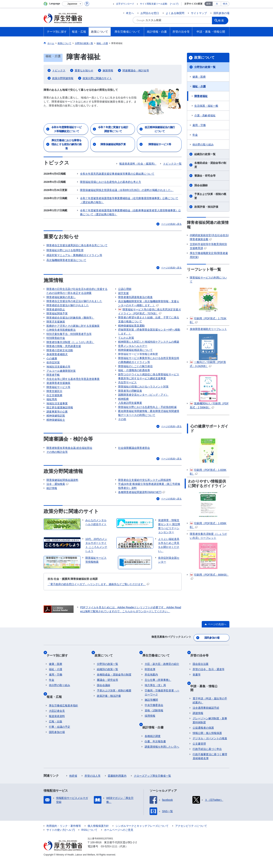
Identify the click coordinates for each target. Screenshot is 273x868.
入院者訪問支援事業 (130, 420)
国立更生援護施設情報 (60, 425)
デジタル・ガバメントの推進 (210, 747)
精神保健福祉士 (127, 282)
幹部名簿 (150, 686)
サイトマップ (199, 13)
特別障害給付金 (56, 341)
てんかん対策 (126, 343)
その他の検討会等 (57, 472)
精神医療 (123, 415)
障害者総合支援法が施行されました (68, 301)
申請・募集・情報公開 (208, 700)
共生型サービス (127, 395)
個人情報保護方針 (98, 834)
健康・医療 (199, 77)
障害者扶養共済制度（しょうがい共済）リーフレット (208, 536)
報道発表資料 (57, 728)
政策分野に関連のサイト (97, 78)
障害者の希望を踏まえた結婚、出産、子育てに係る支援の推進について (149, 322)
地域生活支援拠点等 (58, 375)
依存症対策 (53, 370)
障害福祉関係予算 (57, 311)
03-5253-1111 (109, 855)
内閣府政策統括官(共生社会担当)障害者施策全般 (209, 237)
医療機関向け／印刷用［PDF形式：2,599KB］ (209, 405)
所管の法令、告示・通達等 (209, 686)
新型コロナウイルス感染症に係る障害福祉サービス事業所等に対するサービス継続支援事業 (149, 388)
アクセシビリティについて (191, 834)
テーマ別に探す (60, 675)
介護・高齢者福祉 (205, 115)
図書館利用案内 (117, 784)
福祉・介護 (199, 86)
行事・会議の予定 (60, 739)
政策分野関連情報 (63, 78)
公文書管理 (199, 752)
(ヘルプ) (174, 4)
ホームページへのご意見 (119, 838)
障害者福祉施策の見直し (61, 291)
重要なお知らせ (84, 70)
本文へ (130, 13)
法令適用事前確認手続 (206, 716)
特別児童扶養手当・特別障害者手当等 (69, 336)
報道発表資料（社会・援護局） (138, 164)
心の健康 (52, 365)
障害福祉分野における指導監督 (65, 244)
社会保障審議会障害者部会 (134, 467)
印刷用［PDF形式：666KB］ (209, 576)
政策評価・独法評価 (206, 207)
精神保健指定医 (56, 434)
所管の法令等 (202, 675)
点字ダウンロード (125, 4)
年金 (195, 135)
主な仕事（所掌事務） (158, 697)
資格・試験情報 (154, 728)
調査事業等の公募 (57, 429)
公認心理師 (125, 287)
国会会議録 (201, 185)
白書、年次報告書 (155, 753)
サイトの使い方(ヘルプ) (61, 838)
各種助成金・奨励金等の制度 (210, 165)
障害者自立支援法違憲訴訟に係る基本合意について (77, 239)
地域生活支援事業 (57, 420)
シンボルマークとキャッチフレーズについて (142, 834)
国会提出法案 (201, 681)
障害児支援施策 (56, 321)
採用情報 (150, 733)
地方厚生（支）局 (155, 702)
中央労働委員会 (154, 722)
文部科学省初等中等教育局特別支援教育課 (208, 246)
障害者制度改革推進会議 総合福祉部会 (69, 467)
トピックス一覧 (172, 164)
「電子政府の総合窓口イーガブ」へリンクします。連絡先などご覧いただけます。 (98, 608)
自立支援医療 (54, 410)
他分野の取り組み (203, 144)
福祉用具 (52, 415)
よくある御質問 (175, 13)
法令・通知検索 (57, 506)
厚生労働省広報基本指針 (64, 717)
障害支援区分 (54, 405)
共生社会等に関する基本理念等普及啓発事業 (73, 390)
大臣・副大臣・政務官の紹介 (162, 681)
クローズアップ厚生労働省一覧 (152, 784)
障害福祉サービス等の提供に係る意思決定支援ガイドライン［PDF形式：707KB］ (149, 313)
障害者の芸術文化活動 (60, 355)
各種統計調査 (153, 748)
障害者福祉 (201, 96)
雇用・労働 (199, 125)
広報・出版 (56, 733)
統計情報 (52, 511)
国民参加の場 (221, 13)
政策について (204, 58)
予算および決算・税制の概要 (210, 196)
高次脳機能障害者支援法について (66, 253)
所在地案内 (151, 692)
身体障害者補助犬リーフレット (208, 329)
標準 (209, 4)
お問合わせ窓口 (150, 13)
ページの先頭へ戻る (171, 217)
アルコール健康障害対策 (61, 380)
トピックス (59, 70)
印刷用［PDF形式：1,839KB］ (208, 472)
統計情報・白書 (155, 742)
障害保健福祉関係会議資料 (62, 501)
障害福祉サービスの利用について (208, 280)
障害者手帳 (53, 385)
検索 (223, 20)
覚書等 (197, 692)
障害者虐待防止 (56, 306)
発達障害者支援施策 (58, 395)
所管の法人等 (93, 784)
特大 (225, 4)
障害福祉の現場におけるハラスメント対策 (143, 400)
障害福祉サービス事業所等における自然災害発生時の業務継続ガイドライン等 (149, 369)
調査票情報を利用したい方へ (162, 759)
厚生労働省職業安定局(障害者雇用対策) (209, 255)
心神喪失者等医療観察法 (61, 331)
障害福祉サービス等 (58, 400)
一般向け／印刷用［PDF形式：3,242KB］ (208, 364)
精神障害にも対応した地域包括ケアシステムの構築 (149, 348)
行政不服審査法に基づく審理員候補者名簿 (210, 765)
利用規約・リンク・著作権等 (64, 834)
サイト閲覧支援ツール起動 (154, 4)
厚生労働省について (158, 675)
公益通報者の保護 (203, 736)
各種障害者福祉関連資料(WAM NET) (142, 515)
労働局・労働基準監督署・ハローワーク (162, 710)
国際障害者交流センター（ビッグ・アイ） (143, 410)
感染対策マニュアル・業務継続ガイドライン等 (74, 249)
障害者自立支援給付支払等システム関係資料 (145, 501)
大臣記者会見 (57, 723)
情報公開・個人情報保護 (207, 741)
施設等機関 (151, 717)
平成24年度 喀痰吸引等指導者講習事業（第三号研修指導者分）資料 (149, 508)
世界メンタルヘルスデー (133, 353)
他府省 (73, 784)
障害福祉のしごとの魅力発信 (135, 376)
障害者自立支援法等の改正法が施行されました (74, 296)
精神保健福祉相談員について (135, 357)
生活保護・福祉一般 (206, 106)
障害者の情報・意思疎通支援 (64, 350)
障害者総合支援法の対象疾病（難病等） (70, 316)
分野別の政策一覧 (205, 67)
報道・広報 (56, 711)
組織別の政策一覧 (205, 154)
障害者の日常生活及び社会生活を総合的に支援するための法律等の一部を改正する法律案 (77, 284)
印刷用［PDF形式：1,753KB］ (208, 320)
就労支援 (123, 292)
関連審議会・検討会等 (136, 70)
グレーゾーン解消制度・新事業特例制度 (210, 729)
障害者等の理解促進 (130, 405)
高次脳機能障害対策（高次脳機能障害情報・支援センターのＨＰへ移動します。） (149, 304)
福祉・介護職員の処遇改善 (134, 381)
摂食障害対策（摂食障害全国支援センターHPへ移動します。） (149, 336)
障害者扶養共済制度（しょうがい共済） (70, 346)
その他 (122, 439)
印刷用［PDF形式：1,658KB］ (208, 525)
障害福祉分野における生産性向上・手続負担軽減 (147, 425)
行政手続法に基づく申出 (207, 757)
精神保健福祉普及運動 (131, 329)
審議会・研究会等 (205, 176)
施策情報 (108, 70)
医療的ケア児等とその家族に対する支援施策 (73, 326)
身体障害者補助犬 (57, 360)
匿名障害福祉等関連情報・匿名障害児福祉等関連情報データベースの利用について (149, 432)
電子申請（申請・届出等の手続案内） (210, 709)
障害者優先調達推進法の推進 (135, 297)
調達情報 (198, 721)
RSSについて (89, 838)
